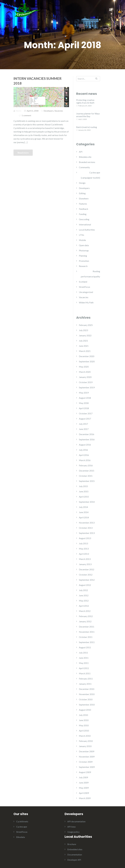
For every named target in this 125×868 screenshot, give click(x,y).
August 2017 (85, 419)
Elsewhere (84, 198)
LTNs (82, 235)
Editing (82, 193)
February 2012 (86, 616)
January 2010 (85, 746)
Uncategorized (86, 292)
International (85, 224)
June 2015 (84, 491)
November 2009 (87, 757)
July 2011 (83, 653)
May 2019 (84, 393)
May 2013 (84, 549)
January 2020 (85, 377)
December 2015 (87, 471)
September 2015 (87, 481)
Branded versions (87, 162)
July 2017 (83, 424)
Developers (49, 111)
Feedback (84, 209)
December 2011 (87, 627)
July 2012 (83, 590)
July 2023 (83, 330)
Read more (23, 153)
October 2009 (86, 762)
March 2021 (85, 351)
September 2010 (87, 705)
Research (83, 266)
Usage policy (73, 832)
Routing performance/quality (90, 274)
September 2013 (87, 533)
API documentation (76, 821)
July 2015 (83, 486)
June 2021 (84, 346)
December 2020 (87, 356)
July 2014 (83, 507)
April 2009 (84, 793)
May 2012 (84, 601)
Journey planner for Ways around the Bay (88, 115)
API (81, 152)
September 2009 (87, 767)
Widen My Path (86, 302)
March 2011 (85, 673)
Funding (83, 214)
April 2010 (84, 731)
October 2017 (86, 413)
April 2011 (84, 668)
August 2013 (85, 538)
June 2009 (84, 783)
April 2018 (84, 408)
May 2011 (84, 663)
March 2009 (85, 798)
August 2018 (85, 398)
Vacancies (59, 111)
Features (83, 204)
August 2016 (85, 445)
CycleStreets (22, 821)
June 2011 (84, 658)
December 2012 (87, 569)
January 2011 (85, 684)
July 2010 (83, 715)
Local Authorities (87, 230)
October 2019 (86, 382)
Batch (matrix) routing (87, 127)
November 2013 (87, 523)
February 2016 (86, 465)
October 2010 (86, 699)
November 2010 (87, 694)
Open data (84, 245)
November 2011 (87, 632)
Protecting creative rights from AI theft (85, 101)
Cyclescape (22, 827)
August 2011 (85, 647)
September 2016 (87, 439)
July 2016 (83, 450)
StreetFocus (85, 287)
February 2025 (86, 325)
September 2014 (87, 502)
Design (82, 183)
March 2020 (85, 372)
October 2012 (86, 575)
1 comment (26, 115)
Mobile (82, 240)
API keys (71, 827)
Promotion (84, 261)
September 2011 (87, 642)
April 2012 (84, 606)
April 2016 (84, 455)
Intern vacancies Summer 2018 (37, 81)
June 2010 (84, 720)
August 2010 (85, 710)
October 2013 (86, 528)
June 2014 (84, 512)
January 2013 (85, 564)
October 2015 (86, 476)
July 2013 (83, 543)
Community (84, 167)
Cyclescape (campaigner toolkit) (90, 175)
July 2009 (83, 777)
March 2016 (85, 460)
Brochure (72, 844)
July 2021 (83, 341)
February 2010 (86, 741)
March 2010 (85, 736)
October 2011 (86, 637)
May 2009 (84, 788)
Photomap (84, 250)
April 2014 (84, 517)
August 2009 (85, 772)
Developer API (74, 860)
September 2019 (87, 387)
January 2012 (85, 621)
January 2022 (85, 335)
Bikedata (21, 837)
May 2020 (84, 367)
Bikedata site (85, 157)
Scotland (83, 282)
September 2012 (87, 580)
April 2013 (84, 554)
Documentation (75, 855)
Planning (83, 256)
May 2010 (84, 725)
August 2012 (85, 585)
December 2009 (87, 751)
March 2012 (85, 611)
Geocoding (84, 219)
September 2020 (87, 361)
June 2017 (84, 429)
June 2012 (84, 595)
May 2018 (84, 403)
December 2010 (87, 689)
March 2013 (85, 559)
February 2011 (86, 679)
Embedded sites (75, 849)
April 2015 (84, 497)
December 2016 (87, 434)
